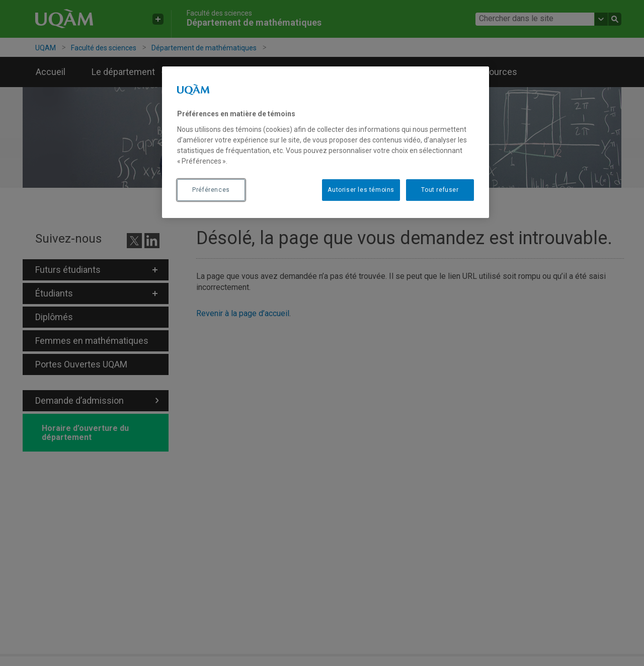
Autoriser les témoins (361, 190)
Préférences (211, 190)
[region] (326, 142)
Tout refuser (440, 190)
